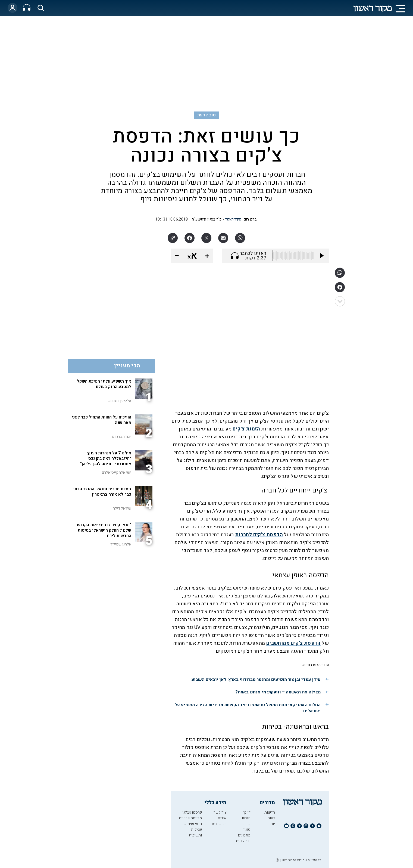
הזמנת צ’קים (246, 429)
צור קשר (220, 812)
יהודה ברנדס (122, 437)
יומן (272, 824)
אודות (222, 818)
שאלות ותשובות (195, 832)
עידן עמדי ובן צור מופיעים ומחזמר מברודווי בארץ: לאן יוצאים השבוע (256, 680)
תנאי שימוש (193, 824)
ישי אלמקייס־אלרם (117, 472)
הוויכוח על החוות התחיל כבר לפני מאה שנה (101, 420)
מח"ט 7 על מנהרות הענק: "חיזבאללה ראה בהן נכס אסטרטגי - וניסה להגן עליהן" (106, 458)
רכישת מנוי (218, 824)
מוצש (246, 818)
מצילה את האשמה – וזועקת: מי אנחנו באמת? (278, 692)
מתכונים (244, 835)
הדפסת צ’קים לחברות (259, 535)
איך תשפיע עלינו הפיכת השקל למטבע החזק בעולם (104, 384)
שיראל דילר (122, 508)
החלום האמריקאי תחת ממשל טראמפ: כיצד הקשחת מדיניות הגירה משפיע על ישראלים (248, 708)
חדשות (270, 812)
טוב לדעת (206, 115)
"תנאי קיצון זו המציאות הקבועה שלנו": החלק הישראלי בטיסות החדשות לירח (103, 530)
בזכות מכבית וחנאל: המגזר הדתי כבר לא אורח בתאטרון (102, 492)
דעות (271, 818)
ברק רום (250, 219)
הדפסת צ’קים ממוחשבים (293, 643)
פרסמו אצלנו (192, 812)
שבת (247, 824)
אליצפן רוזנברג (120, 401)
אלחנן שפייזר (121, 544)
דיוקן (247, 812)
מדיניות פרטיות (190, 818)
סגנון (247, 830)
